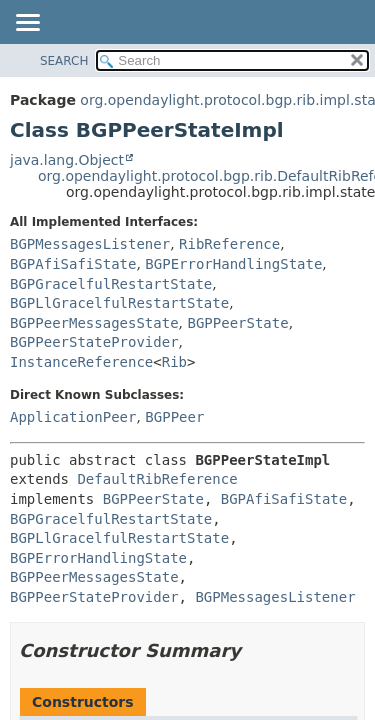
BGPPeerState (237, 323)
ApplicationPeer (73, 417)
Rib (174, 362)
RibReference (229, 244)
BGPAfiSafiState (73, 264)
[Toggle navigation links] (27, 24)
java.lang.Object (67, 160)
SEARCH (64, 61)
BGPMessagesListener (90, 244)
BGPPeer (174, 417)
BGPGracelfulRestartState (111, 284)
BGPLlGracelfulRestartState (119, 303)
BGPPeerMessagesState (94, 323)
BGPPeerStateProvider (94, 342)
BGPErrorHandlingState (233, 264)
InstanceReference (81, 362)
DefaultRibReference (157, 479)
